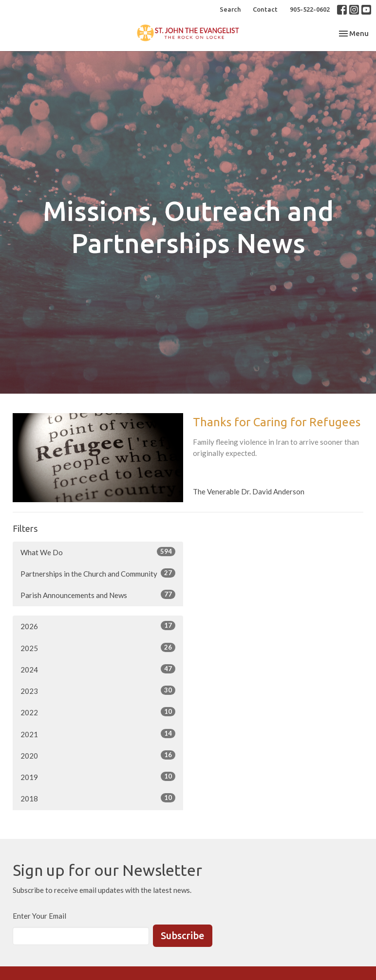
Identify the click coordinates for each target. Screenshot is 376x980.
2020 (98, 755)
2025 (98, 648)
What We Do (98, 552)
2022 (98, 712)
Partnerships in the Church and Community (98, 573)
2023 (98, 690)
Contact (265, 9)
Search (230, 9)
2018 (98, 798)
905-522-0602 (310, 9)
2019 (98, 777)
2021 (98, 734)
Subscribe (183, 935)
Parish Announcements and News (98, 595)
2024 (98, 669)
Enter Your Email (39, 916)
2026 (98, 626)
